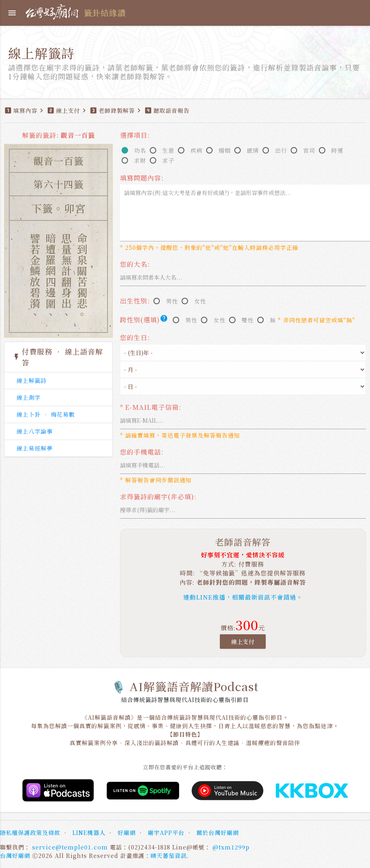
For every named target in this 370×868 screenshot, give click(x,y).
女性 (200, 301)
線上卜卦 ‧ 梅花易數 (46, 414)
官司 (309, 150)
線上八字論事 (35, 431)
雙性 (248, 320)
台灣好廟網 (15, 856)
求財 (140, 160)
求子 (168, 160)
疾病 (196, 150)
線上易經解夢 (35, 448)
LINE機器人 (89, 833)
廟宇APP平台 (166, 833)
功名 (140, 150)
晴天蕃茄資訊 (169, 856)
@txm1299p (231, 847)
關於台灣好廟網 (218, 833)
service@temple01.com (70, 847)
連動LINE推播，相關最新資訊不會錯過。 (243, 597)
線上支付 (243, 642)
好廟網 (127, 833)
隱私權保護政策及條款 (30, 833)
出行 (281, 150)
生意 (168, 150)
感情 (253, 150)
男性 (172, 301)
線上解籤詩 (32, 380)
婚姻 (225, 150)
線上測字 (29, 397)
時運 (337, 150)
